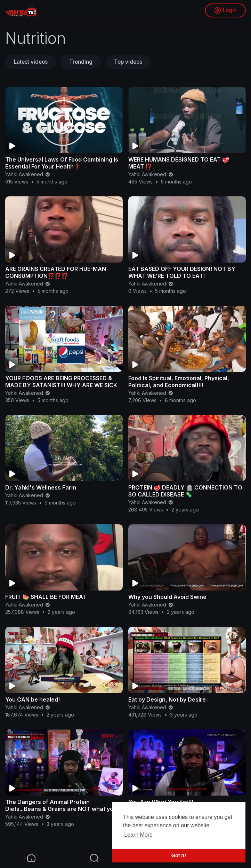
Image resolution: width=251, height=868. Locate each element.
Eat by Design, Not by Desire (167, 699)
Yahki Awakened (28, 174)
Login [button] (225, 10)
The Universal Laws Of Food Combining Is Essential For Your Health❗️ (62, 163)
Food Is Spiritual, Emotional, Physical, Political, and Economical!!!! (179, 382)
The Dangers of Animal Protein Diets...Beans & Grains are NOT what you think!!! (61, 809)
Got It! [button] (179, 855)
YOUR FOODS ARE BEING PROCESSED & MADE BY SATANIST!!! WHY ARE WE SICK (61, 382)
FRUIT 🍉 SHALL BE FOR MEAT (46, 597)
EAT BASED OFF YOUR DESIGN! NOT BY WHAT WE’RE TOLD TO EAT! (182, 272)
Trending (81, 62)
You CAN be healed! (33, 699)
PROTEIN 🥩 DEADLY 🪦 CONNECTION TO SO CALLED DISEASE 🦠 (185, 491)
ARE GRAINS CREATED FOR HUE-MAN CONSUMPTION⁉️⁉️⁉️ (56, 272)
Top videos (128, 62)
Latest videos (31, 62)
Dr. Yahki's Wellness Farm (41, 487)
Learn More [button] (138, 835)
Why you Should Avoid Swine (167, 597)
